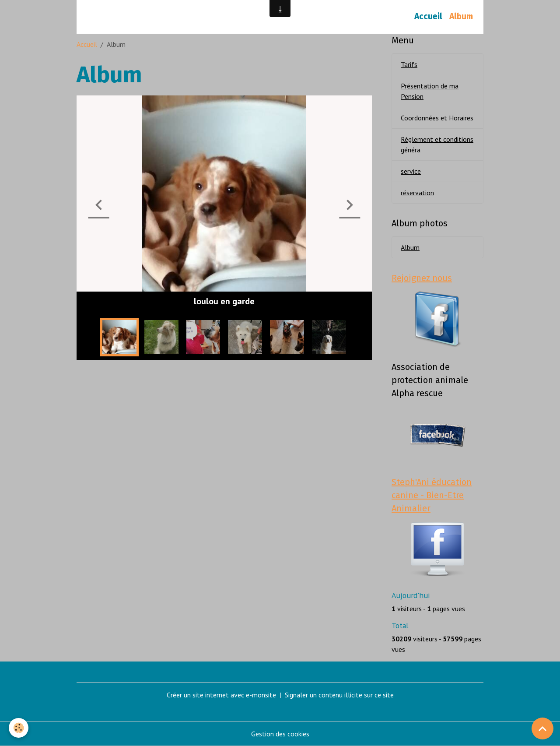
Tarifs (409, 64)
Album (461, 16)
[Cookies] (19, 728)
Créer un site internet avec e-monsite (221, 695)
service (411, 171)
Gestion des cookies (280, 734)
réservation (417, 193)
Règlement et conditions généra (437, 144)
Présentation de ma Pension (430, 91)
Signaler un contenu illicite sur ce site (339, 695)
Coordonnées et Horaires (437, 118)
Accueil (428, 16)
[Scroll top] (542, 728)
